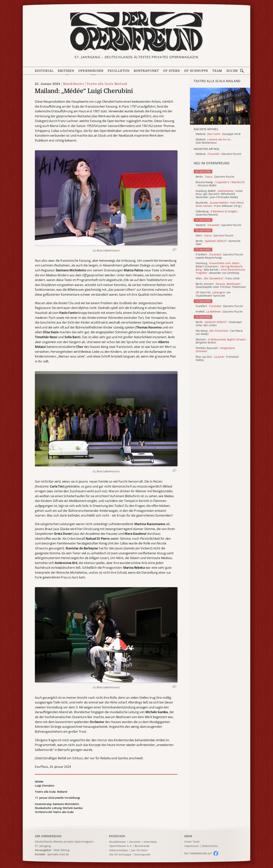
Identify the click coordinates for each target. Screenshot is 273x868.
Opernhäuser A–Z (120, 846)
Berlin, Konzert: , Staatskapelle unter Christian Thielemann (221, 286)
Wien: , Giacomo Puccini (214, 236)
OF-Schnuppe (196, 71)
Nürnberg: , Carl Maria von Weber (219, 332)
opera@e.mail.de (58, 854)
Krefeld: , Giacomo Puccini (219, 312)
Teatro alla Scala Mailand (107, 84)
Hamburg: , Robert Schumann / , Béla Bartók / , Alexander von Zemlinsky (220, 268)
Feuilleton (119, 71)
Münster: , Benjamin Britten (221, 341)
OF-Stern (172, 71)
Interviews (150, 842)
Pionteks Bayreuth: (215, 350)
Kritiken (66, 71)
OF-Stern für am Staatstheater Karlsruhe (213, 294)
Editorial (44, 71)
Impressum (192, 846)
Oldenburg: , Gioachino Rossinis (217, 213)
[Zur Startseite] (136, 32)
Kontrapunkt (146, 71)
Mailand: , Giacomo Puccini (218, 225)
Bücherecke (142, 846)
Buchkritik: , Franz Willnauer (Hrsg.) (220, 204)
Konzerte (135, 842)
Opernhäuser (91, 71)
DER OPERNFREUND (48, 836)
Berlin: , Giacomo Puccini (215, 177)
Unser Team (192, 842)
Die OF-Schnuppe (120, 855)
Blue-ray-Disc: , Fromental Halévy (217, 358)
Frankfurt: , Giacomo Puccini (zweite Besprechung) (219, 256)
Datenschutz (210, 846)
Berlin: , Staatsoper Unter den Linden (219, 324)
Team (217, 71)
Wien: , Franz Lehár (218, 278)
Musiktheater (74, 84)
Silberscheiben (119, 850)
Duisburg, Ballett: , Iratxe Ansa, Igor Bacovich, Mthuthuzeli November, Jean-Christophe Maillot (219, 194)
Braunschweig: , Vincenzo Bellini (220, 184)
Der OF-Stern (139, 850)
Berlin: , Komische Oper (218, 243)
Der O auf (198, 853)
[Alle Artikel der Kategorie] (220, 106)
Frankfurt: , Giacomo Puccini (219, 306)
